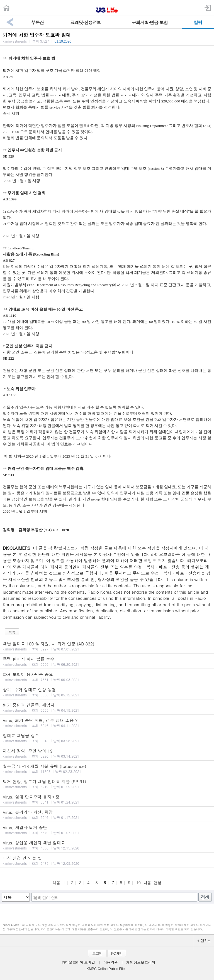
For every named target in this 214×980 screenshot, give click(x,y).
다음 (147, 883)
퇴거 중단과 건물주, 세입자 (107, 707)
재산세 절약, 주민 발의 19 (107, 753)
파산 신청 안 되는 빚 (107, 860)
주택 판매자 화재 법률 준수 (107, 661)
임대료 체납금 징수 (107, 738)
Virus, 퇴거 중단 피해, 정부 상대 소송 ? (107, 723)
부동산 (37, 22)
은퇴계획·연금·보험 (150, 22)
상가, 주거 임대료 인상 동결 (107, 692)
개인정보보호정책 (141, 962)
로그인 (97, 953)
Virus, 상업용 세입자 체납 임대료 (107, 845)
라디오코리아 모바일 (78, 962)
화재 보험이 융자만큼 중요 (107, 677)
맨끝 (158, 883)
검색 (205, 897)
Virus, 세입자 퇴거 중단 (107, 830)
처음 (56, 883)
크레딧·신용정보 (86, 22)
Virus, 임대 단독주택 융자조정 (107, 799)
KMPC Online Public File (106, 969)
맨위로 (204, 941)
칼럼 (198, 22)
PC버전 (117, 953)
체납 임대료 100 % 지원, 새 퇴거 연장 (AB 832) (107, 646)
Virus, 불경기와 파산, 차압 (107, 814)
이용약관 (111, 962)
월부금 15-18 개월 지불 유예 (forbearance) (107, 768)
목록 (12, 632)
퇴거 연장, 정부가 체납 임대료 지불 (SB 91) (107, 784)
